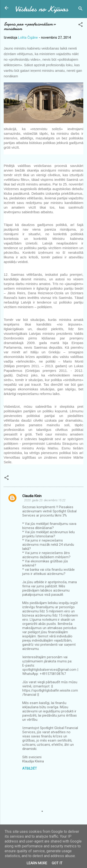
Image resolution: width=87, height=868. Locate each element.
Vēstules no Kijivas (42, 9)
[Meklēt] (81, 9)
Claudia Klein (32, 496)
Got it (57, 863)
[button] (81, 25)
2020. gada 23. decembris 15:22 (45, 500)
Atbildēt (30, 768)
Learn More (37, 863)
